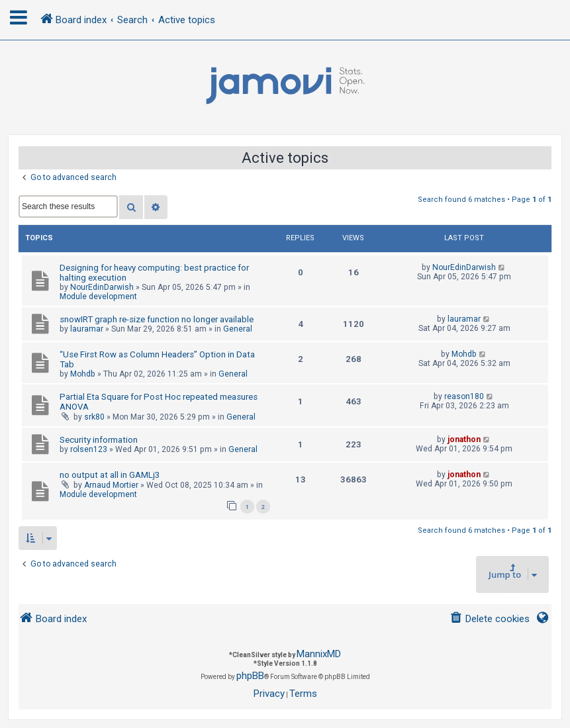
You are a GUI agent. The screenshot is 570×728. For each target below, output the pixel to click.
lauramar (87, 329)
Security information (99, 440)
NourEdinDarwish (102, 287)
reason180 (464, 396)
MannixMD (319, 654)
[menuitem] (490, 619)
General (238, 329)
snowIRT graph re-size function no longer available (157, 319)
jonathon (464, 439)
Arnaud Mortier (111, 485)
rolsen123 (89, 449)
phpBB (250, 676)
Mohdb (83, 374)
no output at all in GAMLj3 (110, 475)
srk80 (94, 417)
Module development (98, 296)
